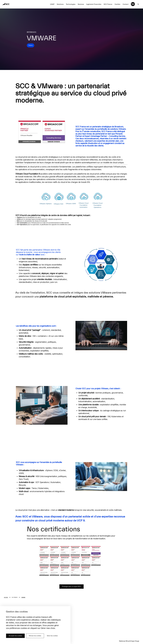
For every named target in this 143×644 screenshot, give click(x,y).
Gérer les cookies (52, 636)
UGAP (52, 4)
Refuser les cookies (35, 636)
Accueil (6, 597)
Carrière (117, 4)
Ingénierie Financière (94, 4)
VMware (23, 597)
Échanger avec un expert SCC (71, 587)
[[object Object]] (138, 4)
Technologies (71, 4)
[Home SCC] (6, 4)
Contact (126, 4)
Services (81, 4)
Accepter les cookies (15, 636)
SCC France (108, 4)
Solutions (60, 4)
